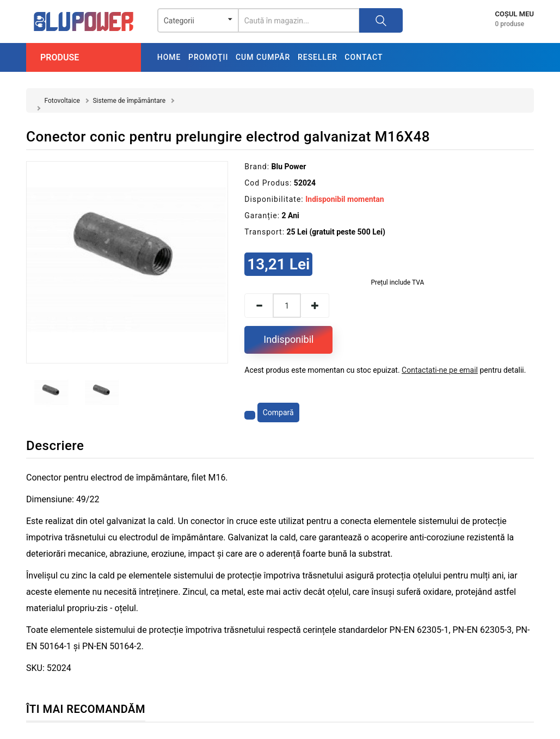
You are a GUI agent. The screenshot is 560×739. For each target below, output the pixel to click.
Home (169, 57)
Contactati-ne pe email (440, 370)
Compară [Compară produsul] (278, 412)
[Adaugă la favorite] (250, 415)
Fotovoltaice (62, 101)
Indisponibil (288, 339)
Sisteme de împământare (129, 101)
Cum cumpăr (263, 57)
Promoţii (208, 57)
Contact (364, 57)
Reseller (318, 57)
